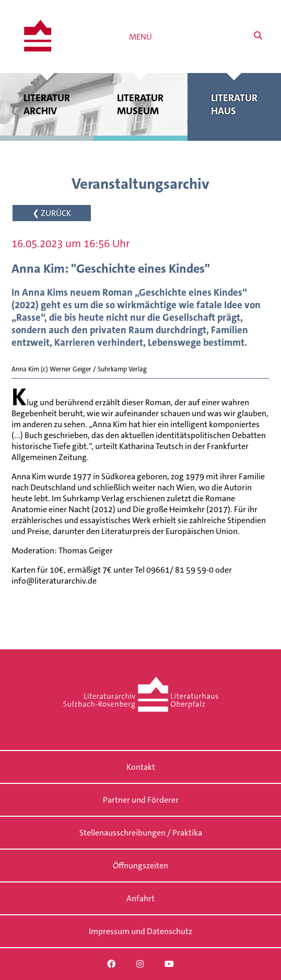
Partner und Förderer (141, 800)
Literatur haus (234, 104)
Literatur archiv (47, 104)
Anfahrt (140, 898)
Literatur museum (140, 104)
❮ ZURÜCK (52, 213)
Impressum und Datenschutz (140, 931)
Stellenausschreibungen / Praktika (141, 833)
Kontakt (141, 767)
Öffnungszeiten (140, 866)
